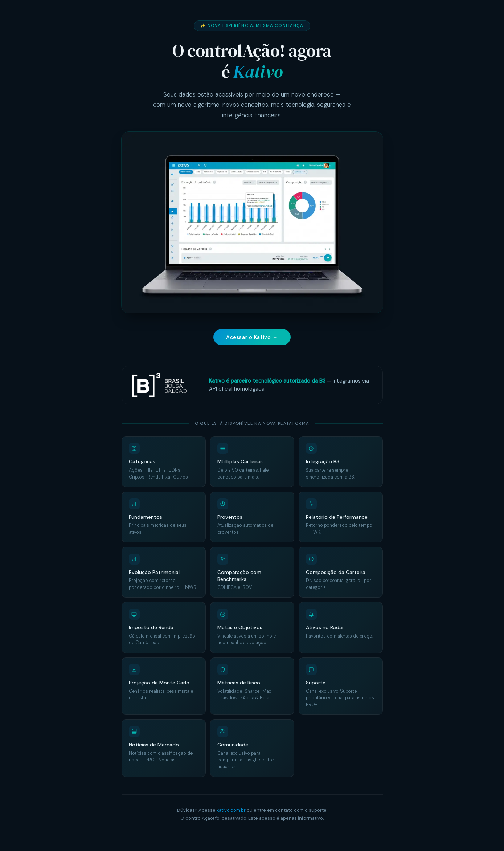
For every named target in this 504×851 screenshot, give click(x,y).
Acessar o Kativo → (252, 337)
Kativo (258, 72)
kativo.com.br (231, 811)
